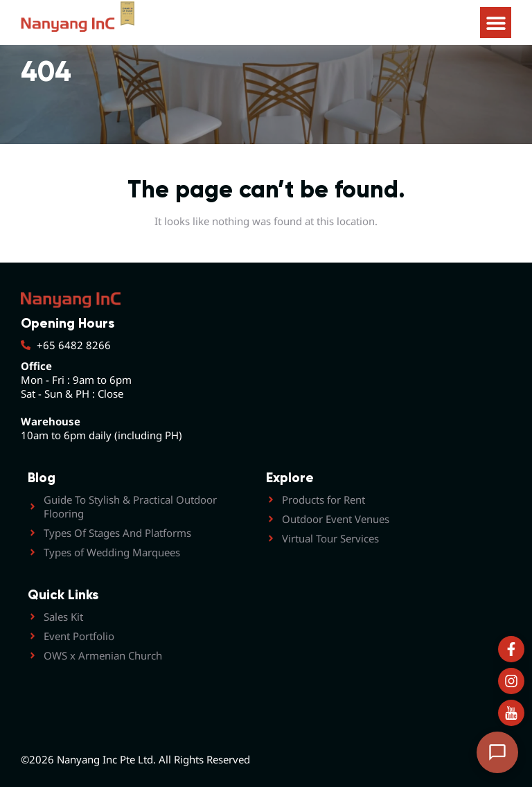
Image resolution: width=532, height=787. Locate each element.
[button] (496, 23)
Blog (42, 478)
